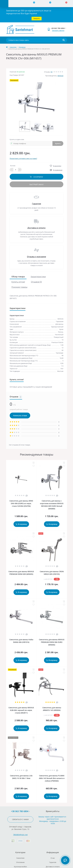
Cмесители (13, 47)
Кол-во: (13, 166)
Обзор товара (18, 277)
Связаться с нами (20, 819)
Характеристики (38, 277)
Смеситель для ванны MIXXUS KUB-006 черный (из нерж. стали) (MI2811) (21, 710)
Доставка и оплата (36, 228)
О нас (53, 858)
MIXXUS (60, 76)
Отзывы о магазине (36, 257)
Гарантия (36, 204)
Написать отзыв (20, 416)
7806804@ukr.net (20, 835)
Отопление (20, 862)
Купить (58, 143)
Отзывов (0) (36, 282)
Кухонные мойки (20, 867)
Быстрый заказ (36, 184)
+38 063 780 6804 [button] (20, 811)
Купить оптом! (18, 282)
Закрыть (37, 18)
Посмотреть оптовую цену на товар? (23, 158)
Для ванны (22, 47)
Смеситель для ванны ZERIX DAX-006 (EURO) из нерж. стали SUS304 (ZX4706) (21, 503)
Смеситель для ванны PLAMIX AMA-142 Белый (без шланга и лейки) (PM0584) (52, 778)
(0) (52, 72)
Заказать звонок (58, 30)
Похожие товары (19, 287)
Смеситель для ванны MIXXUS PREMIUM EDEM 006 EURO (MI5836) (52, 642)
